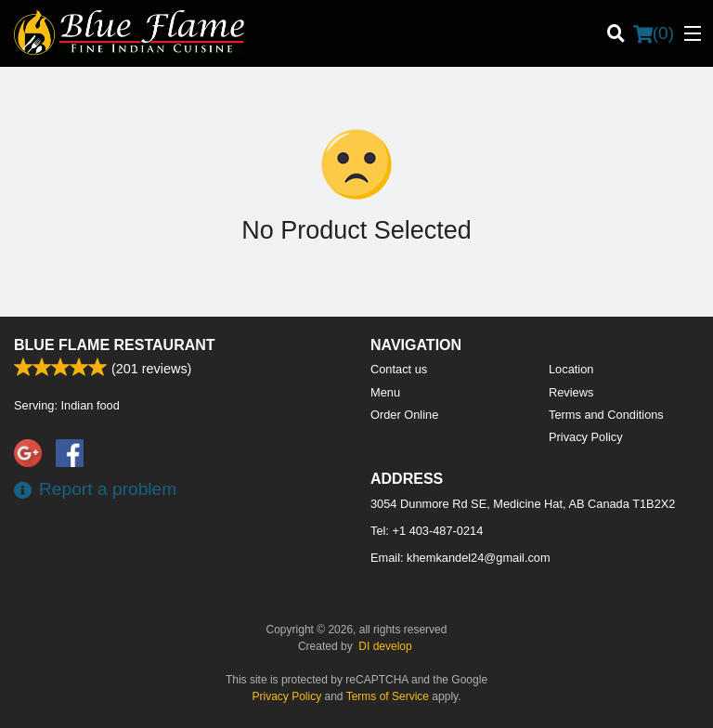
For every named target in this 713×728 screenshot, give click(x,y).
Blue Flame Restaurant (115, 345)
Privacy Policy (586, 437)
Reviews (571, 392)
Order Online (404, 415)
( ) (654, 33)
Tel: (427, 531)
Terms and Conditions (606, 415)
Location (571, 369)
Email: (460, 558)
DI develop (385, 646)
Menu (385, 392)
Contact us (399, 369)
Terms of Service (388, 696)
